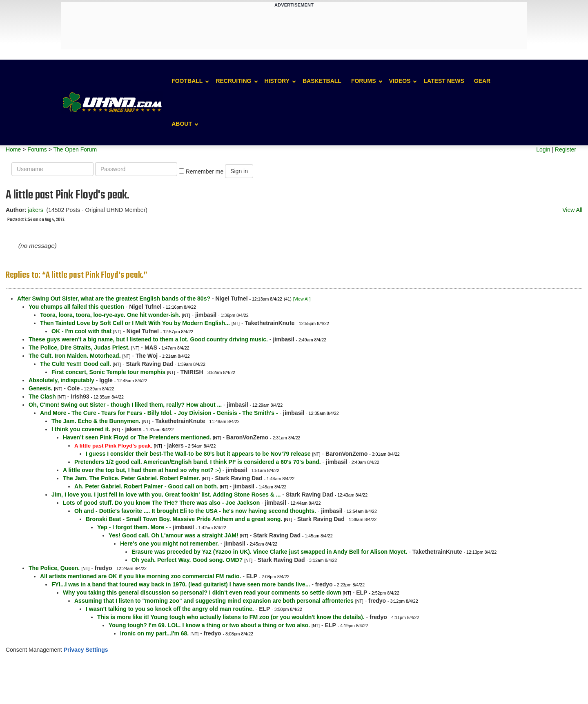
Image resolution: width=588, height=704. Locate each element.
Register (566, 149)
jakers (35, 210)
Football (187, 81)
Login (543, 149)
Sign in (239, 171)
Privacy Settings (86, 650)
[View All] (302, 299)
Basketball (322, 81)
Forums (364, 81)
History (277, 81)
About (182, 124)
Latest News (444, 81)
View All (572, 210)
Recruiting (233, 81)
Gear (482, 81)
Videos (400, 81)
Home (13, 149)
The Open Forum (75, 149)
